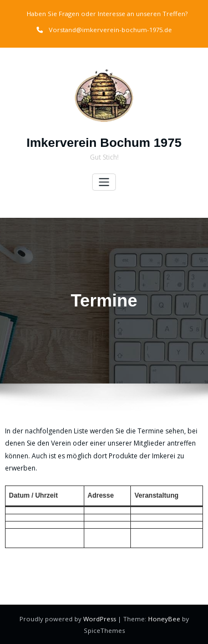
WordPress (100, 618)
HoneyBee (164, 618)
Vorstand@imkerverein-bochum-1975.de (110, 30)
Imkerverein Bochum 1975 (104, 143)
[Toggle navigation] (104, 182)
